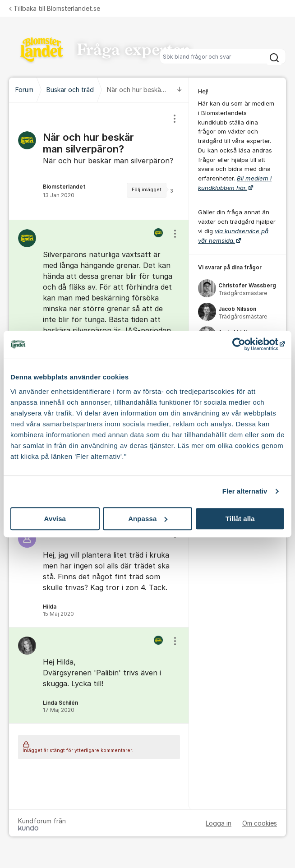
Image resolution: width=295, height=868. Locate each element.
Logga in (219, 823)
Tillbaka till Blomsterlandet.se (55, 8)
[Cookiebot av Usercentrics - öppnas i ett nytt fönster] (245, 344)
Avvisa (55, 519)
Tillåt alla (240, 519)
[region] (99, 161)
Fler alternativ (245, 491)
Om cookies (260, 823)
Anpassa (148, 519)
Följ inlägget (147, 190)
